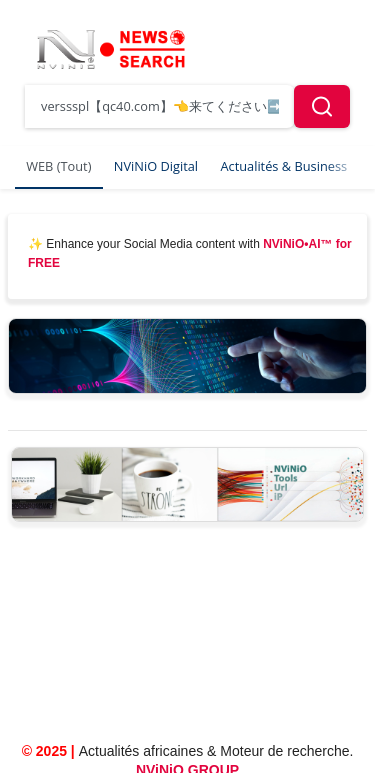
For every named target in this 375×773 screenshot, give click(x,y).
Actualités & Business (283, 166)
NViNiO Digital (156, 166)
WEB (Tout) (58, 166)
